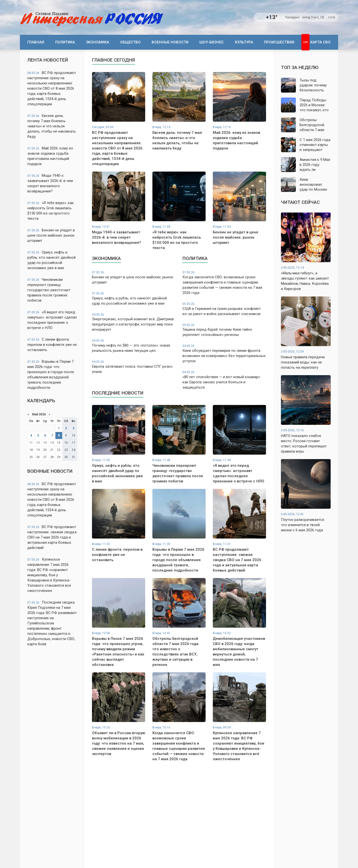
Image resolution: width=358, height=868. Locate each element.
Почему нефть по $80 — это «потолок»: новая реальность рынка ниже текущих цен (134, 346)
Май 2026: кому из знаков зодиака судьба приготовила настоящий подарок (50, 156)
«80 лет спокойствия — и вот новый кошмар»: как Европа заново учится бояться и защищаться (224, 380)
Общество (130, 42)
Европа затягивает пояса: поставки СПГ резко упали (134, 367)
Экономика (98, 42)
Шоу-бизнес (212, 42)
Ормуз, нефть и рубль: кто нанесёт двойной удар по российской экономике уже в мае (51, 260)
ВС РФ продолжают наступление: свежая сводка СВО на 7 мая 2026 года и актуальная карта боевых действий (52, 537)
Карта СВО (320, 42)
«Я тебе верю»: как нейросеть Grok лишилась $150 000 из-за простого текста (51, 211)
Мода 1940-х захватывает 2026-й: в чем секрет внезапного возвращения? (50, 183)
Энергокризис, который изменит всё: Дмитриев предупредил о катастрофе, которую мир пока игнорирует (134, 322)
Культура (244, 42)
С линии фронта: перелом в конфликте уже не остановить (52, 345)
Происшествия (279, 42)
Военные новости (170, 42)
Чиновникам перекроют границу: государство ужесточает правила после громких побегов (49, 290)
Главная (36, 42)
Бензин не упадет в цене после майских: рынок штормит (51, 235)
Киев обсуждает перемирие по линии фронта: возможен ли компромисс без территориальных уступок (224, 354)
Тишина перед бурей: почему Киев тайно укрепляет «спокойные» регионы (224, 330)
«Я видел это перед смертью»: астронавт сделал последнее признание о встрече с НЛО (52, 320)
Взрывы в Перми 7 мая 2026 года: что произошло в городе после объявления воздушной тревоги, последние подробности (51, 375)
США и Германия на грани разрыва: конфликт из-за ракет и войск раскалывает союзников (224, 309)
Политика (65, 42)
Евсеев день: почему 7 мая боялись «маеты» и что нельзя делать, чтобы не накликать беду (52, 126)
